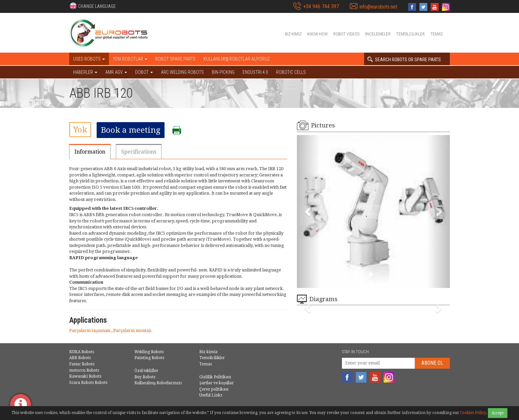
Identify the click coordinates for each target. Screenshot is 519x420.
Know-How (317, 34)
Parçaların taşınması (90, 330)
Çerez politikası (214, 389)
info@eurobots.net (378, 7)
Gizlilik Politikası (215, 377)
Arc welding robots (182, 72)
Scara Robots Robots (88, 383)
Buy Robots (145, 377)
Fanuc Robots (82, 364)
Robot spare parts (175, 59)
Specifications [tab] (139, 152)
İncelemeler (378, 34)
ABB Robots (80, 358)
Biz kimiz (293, 34)
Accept (498, 413)
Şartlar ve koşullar (216, 383)
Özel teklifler (146, 371)
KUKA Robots (82, 352)
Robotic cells (291, 72)
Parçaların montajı (132, 330)
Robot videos (346, 34)
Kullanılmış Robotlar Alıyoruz (237, 59)
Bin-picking (223, 72)
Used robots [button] (89, 59)
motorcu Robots (84, 370)
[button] (93, 6)
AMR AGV (116, 72)
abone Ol (432, 363)
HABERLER (85, 72)
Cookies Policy (473, 413)
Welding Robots (149, 352)
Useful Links (211, 395)
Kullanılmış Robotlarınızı (158, 383)
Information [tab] (90, 152)
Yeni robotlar (130, 59)
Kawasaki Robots (85, 376)
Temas (436, 34)
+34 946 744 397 (321, 6)
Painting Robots (149, 358)
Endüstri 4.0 (255, 72)
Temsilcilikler (410, 34)
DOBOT (144, 72)
